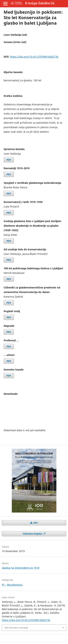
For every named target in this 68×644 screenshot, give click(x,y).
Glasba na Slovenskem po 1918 (21, 568)
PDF (9, 160)
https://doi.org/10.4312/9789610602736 (34, 57)
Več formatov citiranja (16, 628)
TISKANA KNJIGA (33, 534)
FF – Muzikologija (12, 585)
